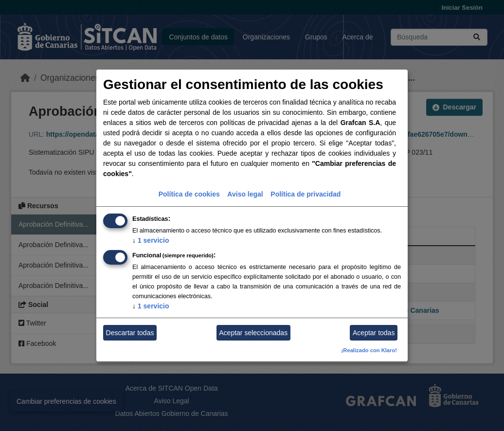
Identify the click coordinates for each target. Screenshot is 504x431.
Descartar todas (130, 333)
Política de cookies (189, 194)
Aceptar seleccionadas (253, 333)
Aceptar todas (374, 333)
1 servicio (151, 240)
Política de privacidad (306, 194)
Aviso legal (245, 194)
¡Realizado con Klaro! (369, 350)
